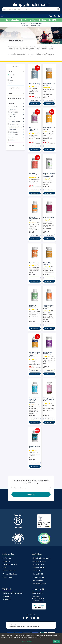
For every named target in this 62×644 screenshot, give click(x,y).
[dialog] (31, 639)
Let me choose (27, 641)
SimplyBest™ (7, 596)
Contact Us (7, 561)
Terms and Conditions (10, 574)
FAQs (5, 568)
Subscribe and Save (39, 561)
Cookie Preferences (10, 571)
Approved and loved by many (31, 24)
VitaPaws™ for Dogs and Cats (13, 593)
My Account (7, 558)
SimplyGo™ (7, 599)
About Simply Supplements (42, 558)
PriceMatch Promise (39, 583)
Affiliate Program (38, 577)
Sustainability (37, 571)
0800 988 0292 (37, 593)
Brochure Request (39, 568)
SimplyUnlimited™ (39, 564)
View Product (35, 100)
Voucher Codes (38, 580)
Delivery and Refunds (10, 564)
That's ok (56, 641)
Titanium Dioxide (38, 574)
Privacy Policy (7, 577)
